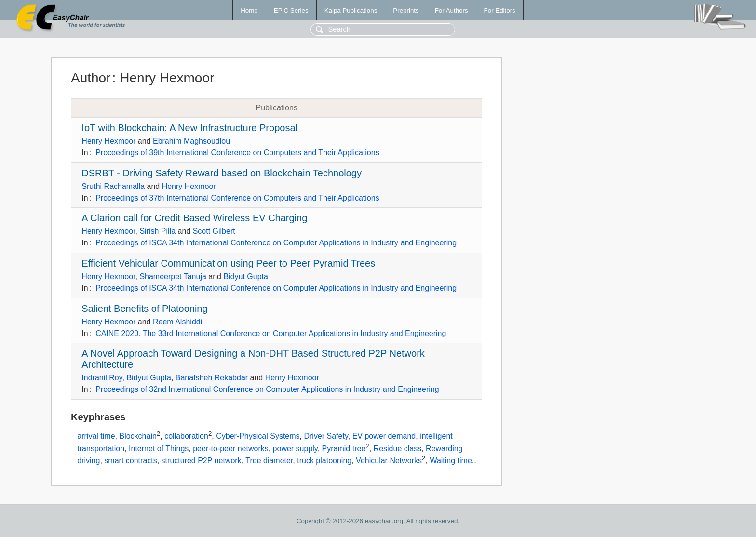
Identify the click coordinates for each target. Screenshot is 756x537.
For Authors (452, 10)
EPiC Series (291, 10)
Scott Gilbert (214, 231)
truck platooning (324, 461)
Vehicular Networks (389, 461)
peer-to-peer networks (231, 449)
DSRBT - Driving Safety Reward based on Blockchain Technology (222, 173)
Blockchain (138, 436)
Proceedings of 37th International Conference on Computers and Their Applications (237, 198)
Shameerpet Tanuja (173, 276)
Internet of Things (159, 449)
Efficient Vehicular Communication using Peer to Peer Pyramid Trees (228, 263)
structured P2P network (202, 461)
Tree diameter (269, 461)
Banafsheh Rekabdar (212, 378)
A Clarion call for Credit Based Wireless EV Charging (194, 218)
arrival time (96, 436)
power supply (295, 449)
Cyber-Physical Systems (258, 436)
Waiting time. (452, 461)
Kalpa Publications (351, 10)
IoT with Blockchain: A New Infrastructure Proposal (189, 128)
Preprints (406, 10)
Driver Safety (326, 436)
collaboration (186, 436)
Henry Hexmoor (108, 141)
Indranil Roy (102, 378)
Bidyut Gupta (246, 276)
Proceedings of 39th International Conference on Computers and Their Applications (237, 153)
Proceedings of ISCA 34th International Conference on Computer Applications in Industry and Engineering (276, 243)
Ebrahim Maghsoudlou (191, 141)
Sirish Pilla (157, 231)
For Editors (500, 10)
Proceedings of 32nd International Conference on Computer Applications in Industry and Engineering (267, 389)
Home (249, 10)
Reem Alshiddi (177, 322)
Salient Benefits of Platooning (144, 309)
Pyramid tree (344, 449)
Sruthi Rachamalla (113, 186)
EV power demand (384, 436)
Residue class (398, 449)
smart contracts (130, 461)
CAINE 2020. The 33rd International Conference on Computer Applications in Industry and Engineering (271, 333)
